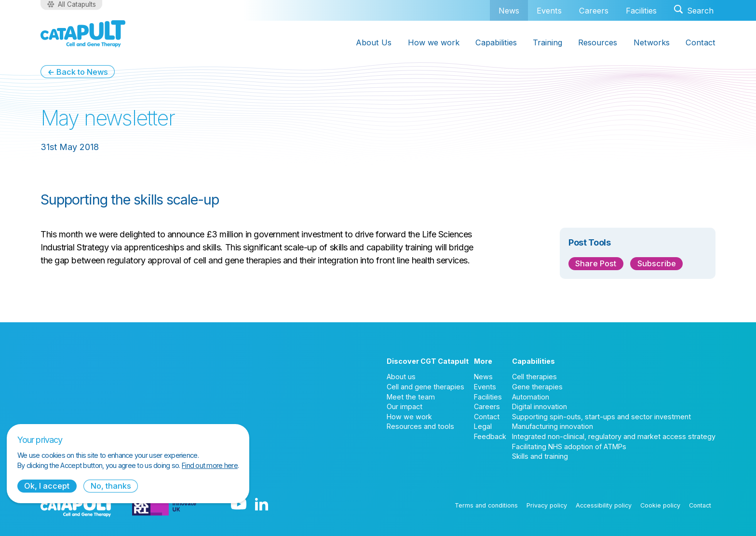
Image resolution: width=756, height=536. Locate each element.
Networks (652, 42)
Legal (483, 426)
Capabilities (496, 42)
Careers (594, 11)
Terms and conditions (486, 505)
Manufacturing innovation (553, 426)
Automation (531, 397)
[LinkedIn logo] (262, 505)
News (509, 10)
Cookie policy (660, 505)
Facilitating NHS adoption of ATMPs (569, 447)
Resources (598, 42)
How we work (434, 42)
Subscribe (657, 263)
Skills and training (540, 456)
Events (549, 11)
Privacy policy (547, 505)
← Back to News (78, 72)
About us (401, 377)
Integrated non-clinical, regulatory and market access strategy (614, 436)
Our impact (405, 406)
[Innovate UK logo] (164, 505)
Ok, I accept (47, 486)
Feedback (490, 436)
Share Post (596, 263)
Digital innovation (540, 406)
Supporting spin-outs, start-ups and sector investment (601, 417)
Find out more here (210, 465)
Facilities (641, 11)
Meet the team (411, 397)
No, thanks (111, 486)
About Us (374, 42)
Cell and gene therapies (425, 387)
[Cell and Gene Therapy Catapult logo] (83, 34)
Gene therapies (537, 387)
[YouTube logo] (239, 505)
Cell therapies (534, 377)
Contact (701, 42)
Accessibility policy (604, 505)
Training (547, 42)
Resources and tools (420, 426)
